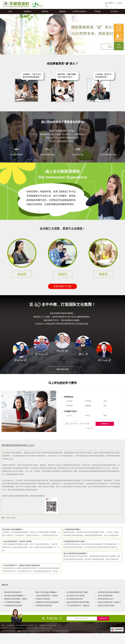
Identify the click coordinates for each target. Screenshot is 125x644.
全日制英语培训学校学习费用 (77, 592)
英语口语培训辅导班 (105, 596)
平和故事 (97, 11)
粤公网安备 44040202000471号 (29, 631)
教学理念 (45, 11)
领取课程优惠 (62, 369)
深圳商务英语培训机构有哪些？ (109, 592)
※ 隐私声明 (89, 428)
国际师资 (62, 11)
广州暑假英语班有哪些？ (13, 602)
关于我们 (115, 11)
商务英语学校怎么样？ (106, 599)
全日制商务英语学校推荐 (13, 606)
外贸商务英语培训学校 (44, 606)
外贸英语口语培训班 (43, 599)
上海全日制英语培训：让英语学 (47, 596)
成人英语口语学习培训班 (76, 596)
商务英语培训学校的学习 (13, 592)
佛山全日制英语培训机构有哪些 (78, 602)
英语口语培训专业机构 (106, 606)
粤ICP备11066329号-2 (10, 631)
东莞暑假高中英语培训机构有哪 (47, 602)
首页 (10, 11)
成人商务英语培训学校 (75, 599)
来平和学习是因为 (80, 11)
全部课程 (28, 11)
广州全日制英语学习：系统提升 (78, 606)
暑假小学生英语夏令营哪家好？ (47, 592)
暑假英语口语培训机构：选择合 (16, 599)
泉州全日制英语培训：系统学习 (109, 602)
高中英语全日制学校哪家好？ (15, 596)
